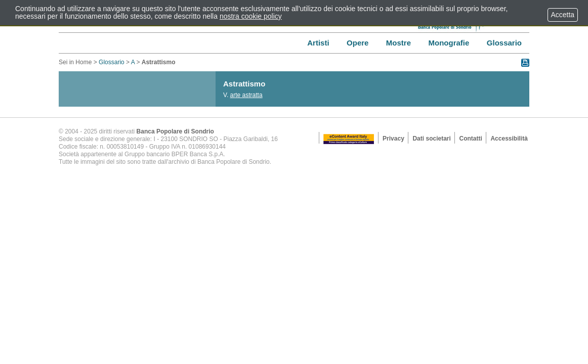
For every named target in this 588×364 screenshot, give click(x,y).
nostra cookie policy (251, 16)
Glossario (112, 62)
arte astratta (246, 95)
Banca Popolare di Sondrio (175, 131)
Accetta (563, 15)
